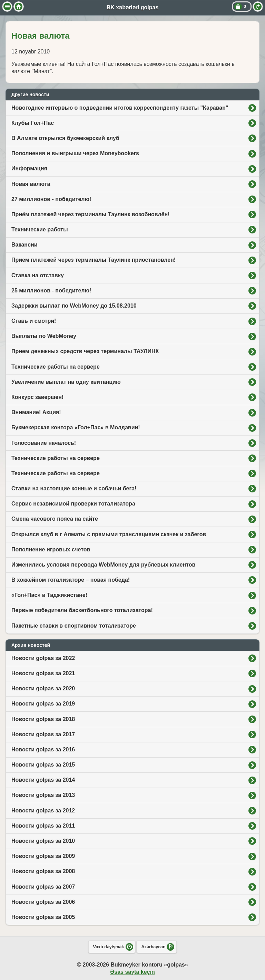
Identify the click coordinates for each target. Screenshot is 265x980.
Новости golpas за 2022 (43, 658)
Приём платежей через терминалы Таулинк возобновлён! (91, 214)
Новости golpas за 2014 (43, 780)
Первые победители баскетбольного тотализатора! (82, 610)
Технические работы (40, 229)
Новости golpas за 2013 (43, 795)
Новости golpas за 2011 (43, 826)
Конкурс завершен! (37, 397)
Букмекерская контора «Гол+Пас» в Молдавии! (76, 427)
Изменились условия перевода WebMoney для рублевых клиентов (103, 565)
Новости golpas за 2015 (43, 765)
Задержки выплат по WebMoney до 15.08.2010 (74, 306)
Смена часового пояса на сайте (55, 519)
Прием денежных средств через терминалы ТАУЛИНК (85, 351)
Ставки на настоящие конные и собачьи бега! (74, 488)
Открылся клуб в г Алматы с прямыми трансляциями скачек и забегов (109, 534)
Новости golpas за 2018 (43, 719)
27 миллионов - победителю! (51, 199)
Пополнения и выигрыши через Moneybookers (75, 153)
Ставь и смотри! (34, 321)
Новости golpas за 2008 (43, 871)
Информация (29, 168)
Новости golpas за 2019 (43, 704)
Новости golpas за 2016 (43, 749)
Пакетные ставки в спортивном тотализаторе (74, 626)
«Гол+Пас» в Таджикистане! (49, 595)
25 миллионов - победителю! (51, 291)
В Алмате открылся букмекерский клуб (65, 138)
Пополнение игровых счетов (51, 549)
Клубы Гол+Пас (33, 123)
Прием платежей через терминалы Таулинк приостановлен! (94, 260)
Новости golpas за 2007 (43, 887)
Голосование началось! (44, 443)
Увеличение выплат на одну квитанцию (66, 382)
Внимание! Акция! (36, 412)
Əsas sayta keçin (132, 972)
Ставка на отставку (38, 275)
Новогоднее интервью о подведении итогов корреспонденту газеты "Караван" (120, 108)
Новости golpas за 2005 (43, 917)
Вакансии (24, 245)
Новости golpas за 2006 (43, 902)
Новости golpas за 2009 (43, 856)
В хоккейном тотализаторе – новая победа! (71, 580)
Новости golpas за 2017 (43, 734)
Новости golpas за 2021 (43, 673)
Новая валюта (31, 184)
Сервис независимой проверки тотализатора (73, 504)
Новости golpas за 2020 (43, 688)
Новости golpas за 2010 (43, 841)
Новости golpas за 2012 (43, 811)
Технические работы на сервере (56, 367)
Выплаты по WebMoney (44, 336)
